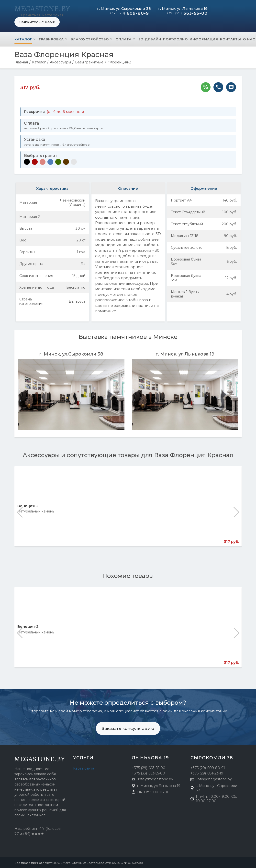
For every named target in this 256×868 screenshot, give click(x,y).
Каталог (23, 38)
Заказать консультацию (128, 727)
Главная (21, 61)
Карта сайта (84, 767)
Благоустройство (90, 38)
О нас (249, 38)
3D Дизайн (150, 38)
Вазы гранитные (89, 61)
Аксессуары (60, 61)
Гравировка (51, 38)
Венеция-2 (28, 505)
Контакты (231, 38)
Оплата (124, 38)
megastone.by (40, 758)
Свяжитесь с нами (37, 21)
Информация (204, 38)
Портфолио (175, 38)
